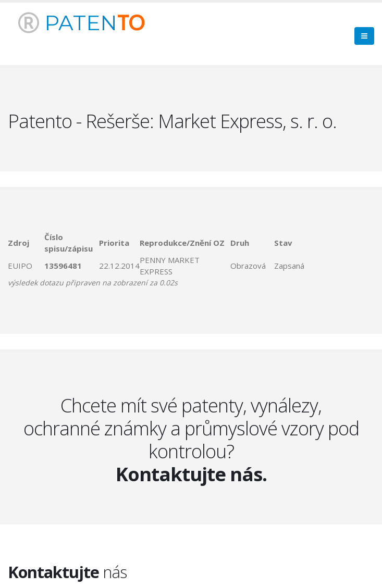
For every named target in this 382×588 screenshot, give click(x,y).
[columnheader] (26, 243)
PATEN (81, 23)
